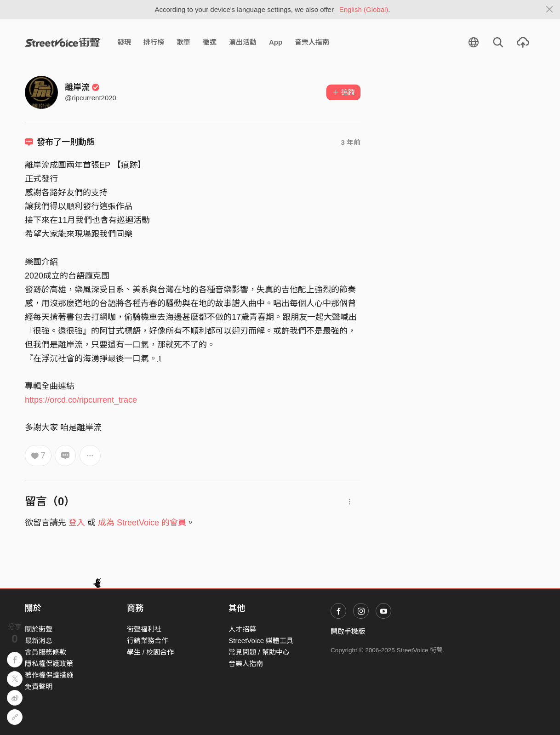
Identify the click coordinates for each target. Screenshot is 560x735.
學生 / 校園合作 (151, 652)
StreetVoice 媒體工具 (261, 641)
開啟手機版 (348, 631)
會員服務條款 (46, 652)
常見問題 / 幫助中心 (259, 652)
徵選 (210, 42)
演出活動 (243, 42)
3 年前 (351, 142)
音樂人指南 (312, 42)
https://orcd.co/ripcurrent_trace (81, 400)
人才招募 (242, 629)
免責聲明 (39, 687)
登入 (77, 523)
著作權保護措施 (49, 675)
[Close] (550, 10)
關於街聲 (39, 629)
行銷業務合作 (148, 641)
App (276, 42)
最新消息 (39, 641)
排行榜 (154, 42)
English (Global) (364, 9)
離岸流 (82, 87)
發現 (124, 42)
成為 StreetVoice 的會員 (142, 523)
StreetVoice (63, 42)
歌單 (183, 42)
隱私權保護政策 (49, 664)
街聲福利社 (144, 629)
